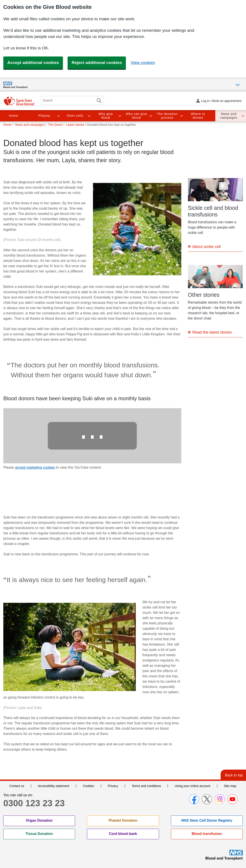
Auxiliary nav (238, 85)
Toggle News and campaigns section (243, 116)
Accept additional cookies (33, 63)
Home (13, 116)
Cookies (89, 786)
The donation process (167, 116)
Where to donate (198, 116)
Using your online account (192, 786)
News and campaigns (229, 116)
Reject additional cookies (97, 63)
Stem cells (75, 116)
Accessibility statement (54, 786)
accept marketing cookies (35, 467)
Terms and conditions (146, 786)
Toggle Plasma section (58, 116)
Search (99, 101)
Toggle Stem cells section (89, 116)
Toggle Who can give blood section (150, 116)
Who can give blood (137, 116)
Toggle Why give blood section (120, 116)
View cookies (143, 63)
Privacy (113, 786)
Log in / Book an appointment (221, 101)
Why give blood (106, 116)
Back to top (234, 775)
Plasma (44, 116)
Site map (230, 786)
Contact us (17, 786)
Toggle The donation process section (181, 116)
